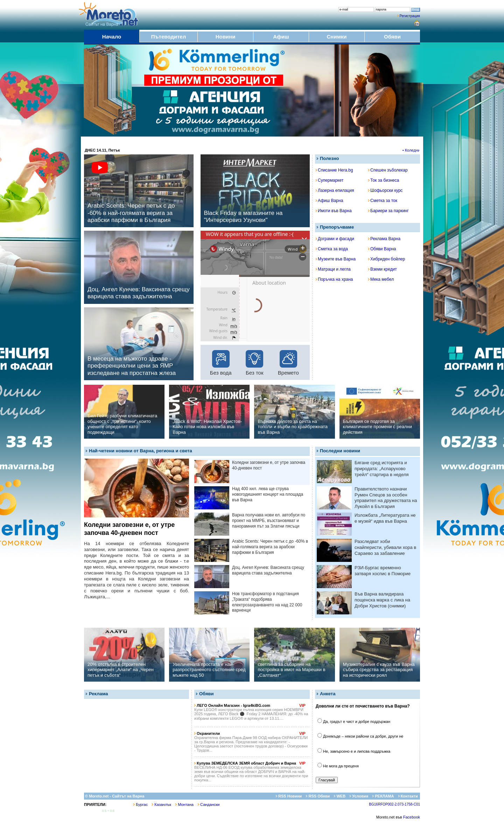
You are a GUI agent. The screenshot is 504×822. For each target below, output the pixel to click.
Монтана (184, 804)
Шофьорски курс (385, 190)
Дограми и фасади (335, 239)
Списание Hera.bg (334, 170)
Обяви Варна (382, 249)
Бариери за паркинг (388, 211)
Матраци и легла (333, 269)
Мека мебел (381, 279)
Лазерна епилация (335, 190)
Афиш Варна (329, 201)
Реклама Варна (384, 239)
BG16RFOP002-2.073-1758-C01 (394, 804)
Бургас (141, 804)
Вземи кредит (383, 269)
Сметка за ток (383, 201)
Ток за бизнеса (384, 180)
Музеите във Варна (336, 259)
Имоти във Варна (334, 211)
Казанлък (162, 804)
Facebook (412, 817)
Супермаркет (330, 180)
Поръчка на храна (334, 279)
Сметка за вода (332, 249)
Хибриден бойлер (387, 259)
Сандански (209, 804)
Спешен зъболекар (388, 170)
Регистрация (410, 16)
